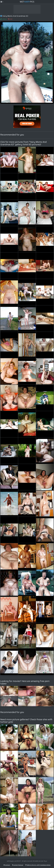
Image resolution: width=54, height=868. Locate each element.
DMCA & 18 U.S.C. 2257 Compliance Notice (38, 865)
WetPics (27, 2)
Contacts (7, 865)
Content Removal (18, 865)
